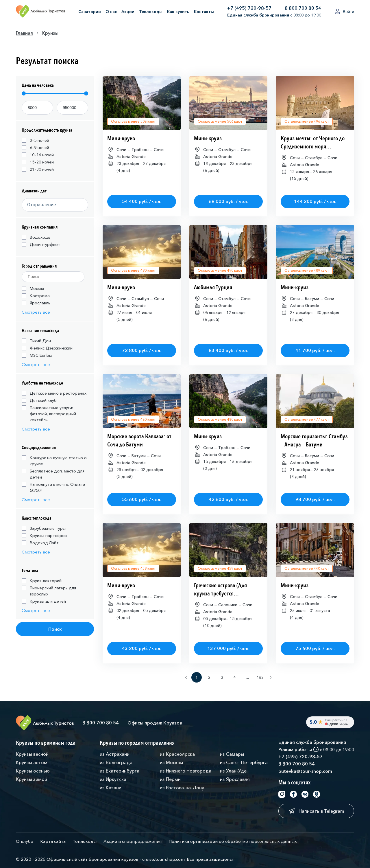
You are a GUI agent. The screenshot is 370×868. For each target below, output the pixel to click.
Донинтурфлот (41, 244)
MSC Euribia (37, 355)
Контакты (204, 12)
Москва (33, 288)
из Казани (111, 788)
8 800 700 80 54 (303, 8)
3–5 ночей (35, 140)
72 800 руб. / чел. (142, 350)
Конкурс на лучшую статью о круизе (54, 461)
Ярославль (36, 303)
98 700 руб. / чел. (315, 499)
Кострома (36, 296)
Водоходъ (36, 237)
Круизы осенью (33, 771)
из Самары (232, 754)
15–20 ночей (38, 162)
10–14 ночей (38, 155)
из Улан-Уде (233, 771)
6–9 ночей (35, 148)
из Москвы (171, 762)
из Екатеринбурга (120, 771)
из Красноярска (177, 754)
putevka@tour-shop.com (305, 771)
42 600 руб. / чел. (228, 499)
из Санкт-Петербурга (244, 762)
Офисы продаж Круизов (155, 723)
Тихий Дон (36, 341)
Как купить (178, 12)
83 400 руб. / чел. (228, 350)
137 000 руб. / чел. (228, 648)
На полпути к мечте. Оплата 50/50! (53, 487)
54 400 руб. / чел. (142, 201)
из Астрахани (115, 754)
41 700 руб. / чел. (315, 350)
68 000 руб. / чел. (228, 201)
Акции (128, 12)
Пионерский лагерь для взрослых (49, 591)
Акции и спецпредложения (133, 841)
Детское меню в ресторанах (54, 393)
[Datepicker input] (53, 205)
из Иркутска (113, 779)
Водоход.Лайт (40, 543)
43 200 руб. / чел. (142, 648)
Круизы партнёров (44, 536)
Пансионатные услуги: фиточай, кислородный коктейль (49, 414)
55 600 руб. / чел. (142, 499)
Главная (24, 33)
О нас (111, 12)
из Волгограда (116, 762)
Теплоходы (151, 12)
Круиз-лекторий (42, 581)
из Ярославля (235, 779)
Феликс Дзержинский (47, 348)
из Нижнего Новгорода (186, 771)
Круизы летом (32, 762)
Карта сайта (53, 841)
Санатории (90, 12)
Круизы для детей (44, 601)
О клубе (25, 841)
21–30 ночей (38, 169)
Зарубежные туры (44, 528)
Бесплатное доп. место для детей (53, 474)
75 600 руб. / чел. (315, 648)
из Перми (170, 779)
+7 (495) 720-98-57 (249, 8)
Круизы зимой (32, 779)
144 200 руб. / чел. (315, 201)
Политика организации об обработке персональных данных (233, 841)
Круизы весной (32, 754)
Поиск (55, 629)
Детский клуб (39, 400)
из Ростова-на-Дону (182, 788)
